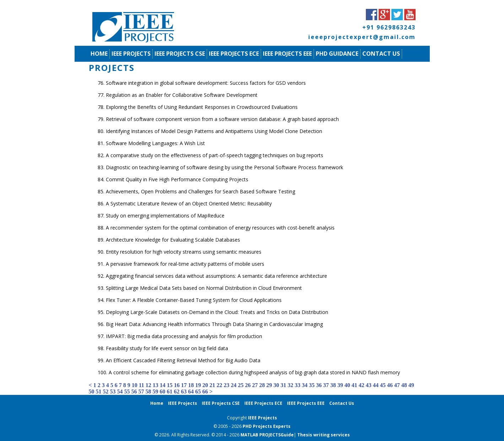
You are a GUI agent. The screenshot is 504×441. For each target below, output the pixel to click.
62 (177, 392)
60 (163, 392)
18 (191, 385)
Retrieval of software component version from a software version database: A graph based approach (222, 119)
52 (106, 392)
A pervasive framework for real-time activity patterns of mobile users (185, 264)
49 (411, 385)
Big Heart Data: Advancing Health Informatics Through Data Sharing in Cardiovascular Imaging (214, 324)
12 (148, 385)
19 (198, 385)
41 (354, 385)
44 (376, 385)
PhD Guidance (337, 54)
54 (120, 392)
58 (148, 392)
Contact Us (381, 54)
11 (142, 385)
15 (170, 385)
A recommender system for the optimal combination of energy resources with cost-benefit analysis (220, 228)
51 (99, 392)
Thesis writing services (324, 435)
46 (390, 385)
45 (383, 385)
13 (156, 385)
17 (184, 385)
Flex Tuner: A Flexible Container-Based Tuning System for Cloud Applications (194, 300)
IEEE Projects (131, 54)
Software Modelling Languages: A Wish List (155, 143)
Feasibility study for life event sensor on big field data (167, 348)
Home (99, 54)
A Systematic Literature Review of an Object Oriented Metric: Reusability (189, 203)
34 (305, 385)
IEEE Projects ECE (234, 54)
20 (205, 385)
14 (163, 385)
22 (220, 385)
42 (362, 385)
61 (170, 392)
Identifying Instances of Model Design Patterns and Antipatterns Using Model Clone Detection (214, 131)
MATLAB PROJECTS (261, 435)
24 (234, 385)
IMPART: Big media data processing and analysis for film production (184, 336)
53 (113, 392)
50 (92, 392)
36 (319, 385)
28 (262, 385)
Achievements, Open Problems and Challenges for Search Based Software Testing (200, 191)
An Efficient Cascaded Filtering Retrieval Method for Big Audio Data (183, 360)
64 (191, 392)
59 (156, 392)
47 (397, 385)
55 (127, 392)
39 (340, 385)
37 (326, 385)
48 (404, 385)
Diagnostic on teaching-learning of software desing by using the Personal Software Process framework (224, 167)
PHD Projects (258, 426)
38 (333, 385)
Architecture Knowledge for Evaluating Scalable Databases (173, 240)
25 (241, 385)
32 (291, 385)
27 (255, 385)
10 (135, 385)
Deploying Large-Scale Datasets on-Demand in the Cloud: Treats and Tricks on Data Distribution (217, 312)
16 (177, 385)
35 (312, 385)
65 (198, 392)
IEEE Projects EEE (287, 54)
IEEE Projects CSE (180, 54)
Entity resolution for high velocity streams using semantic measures (184, 252)
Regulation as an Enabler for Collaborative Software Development (182, 95)
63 (184, 392)
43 (369, 385)
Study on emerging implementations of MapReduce (165, 216)
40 (347, 385)
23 (227, 385)
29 (269, 385)
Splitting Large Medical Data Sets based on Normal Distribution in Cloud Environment (204, 288)
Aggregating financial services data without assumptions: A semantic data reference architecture (216, 276)
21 (212, 385)
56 (134, 392)
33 (298, 385)
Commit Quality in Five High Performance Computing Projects (177, 179)
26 (248, 385)
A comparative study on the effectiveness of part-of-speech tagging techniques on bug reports (215, 155)
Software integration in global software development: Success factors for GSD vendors (206, 83)
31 (283, 385)
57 (141, 392)
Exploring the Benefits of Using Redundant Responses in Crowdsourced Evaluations (202, 107)
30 (276, 385)
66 (205, 392)
